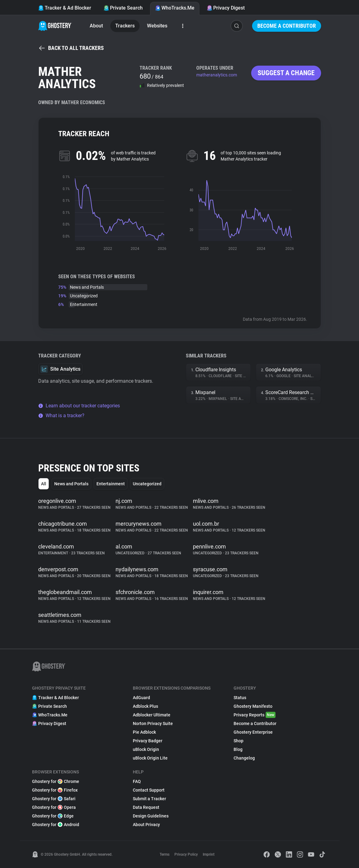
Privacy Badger (148, 741)
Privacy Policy (186, 854)
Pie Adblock (144, 732)
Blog (238, 749)
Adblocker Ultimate (152, 715)
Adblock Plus (145, 706)
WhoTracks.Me (175, 8)
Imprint (209, 854)
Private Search (123, 8)
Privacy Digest (226, 8)
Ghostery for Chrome (56, 781)
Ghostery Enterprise (253, 732)
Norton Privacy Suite (153, 723)
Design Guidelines (151, 816)
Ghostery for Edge (53, 816)
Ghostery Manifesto (253, 706)
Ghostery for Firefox (55, 790)
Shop (239, 741)
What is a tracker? (61, 416)
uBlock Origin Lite (150, 758)
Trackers (125, 26)
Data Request (146, 807)
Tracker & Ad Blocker (65, 8)
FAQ (137, 781)
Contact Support (149, 790)
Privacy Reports (255, 715)
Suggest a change (286, 73)
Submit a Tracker (149, 799)
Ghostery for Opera (54, 807)
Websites (157, 26)
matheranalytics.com (217, 75)
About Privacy (146, 825)
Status (240, 698)
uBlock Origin (146, 749)
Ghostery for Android (56, 825)
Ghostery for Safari (54, 799)
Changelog (244, 758)
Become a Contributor (287, 26)
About (96, 26)
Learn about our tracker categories (79, 406)
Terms (165, 854)
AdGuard (141, 698)
